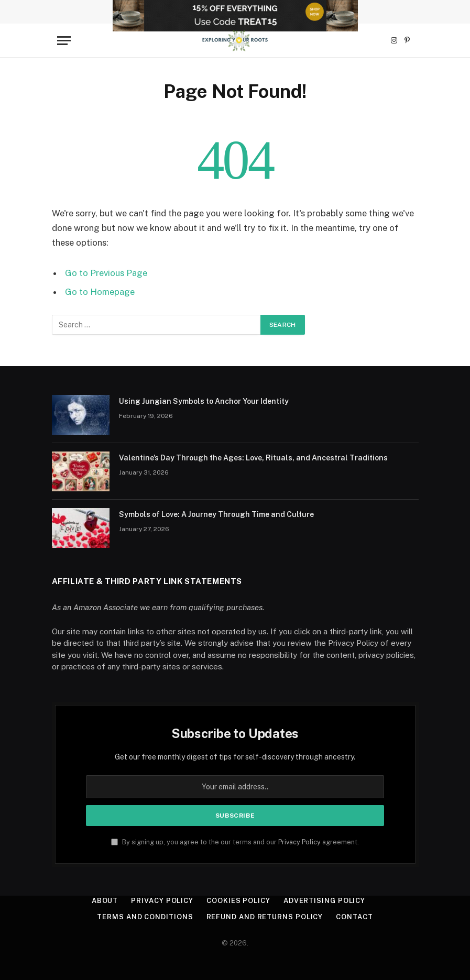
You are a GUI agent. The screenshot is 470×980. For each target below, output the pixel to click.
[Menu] (64, 41)
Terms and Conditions (145, 917)
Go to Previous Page (106, 273)
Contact (354, 917)
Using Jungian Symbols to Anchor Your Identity (204, 401)
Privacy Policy (299, 842)
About (105, 901)
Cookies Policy (238, 901)
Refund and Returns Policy (265, 917)
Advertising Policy (324, 901)
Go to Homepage (100, 292)
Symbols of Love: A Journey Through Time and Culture (216, 514)
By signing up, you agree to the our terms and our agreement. (235, 842)
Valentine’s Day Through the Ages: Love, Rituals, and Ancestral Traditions (253, 458)
